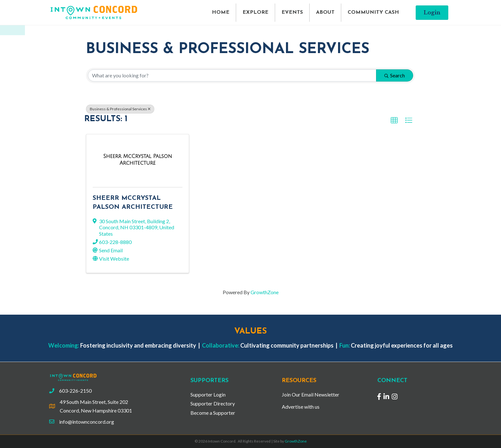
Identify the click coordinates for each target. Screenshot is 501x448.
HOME (221, 12)
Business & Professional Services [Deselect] (120, 109)
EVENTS (292, 12)
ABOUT (325, 12)
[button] (432, 13)
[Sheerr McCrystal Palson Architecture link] (138, 159)
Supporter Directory (213, 403)
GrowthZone (265, 292)
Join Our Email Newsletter (311, 394)
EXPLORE (255, 12)
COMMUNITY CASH (373, 12)
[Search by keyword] (232, 75)
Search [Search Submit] (395, 75)
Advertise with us (301, 407)
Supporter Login (208, 394)
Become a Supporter (213, 413)
